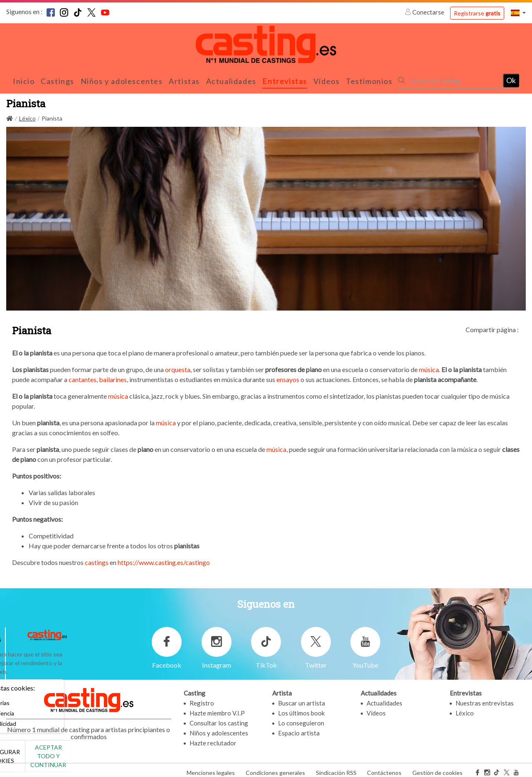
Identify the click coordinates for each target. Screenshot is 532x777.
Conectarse (425, 12)
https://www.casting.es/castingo (164, 558)
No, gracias (34, 761)
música (429, 365)
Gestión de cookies (437, 768)
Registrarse (477, 13)
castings (97, 558)
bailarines (112, 375)
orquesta (178, 365)
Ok (511, 78)
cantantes (83, 375)
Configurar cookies (92, 760)
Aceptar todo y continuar (150, 760)
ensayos (288, 375)
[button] (518, 13)
